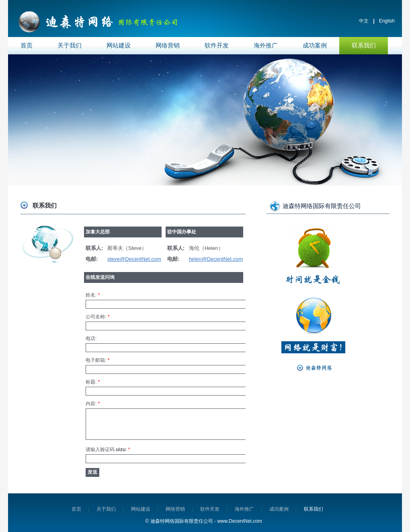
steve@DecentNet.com (134, 259)
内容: (93, 404)
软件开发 (217, 45)
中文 (364, 21)
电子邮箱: (97, 360)
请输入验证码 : (108, 450)
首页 (27, 45)
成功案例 (315, 45)
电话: (91, 338)
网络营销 (168, 45)
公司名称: (97, 317)
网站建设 (119, 45)
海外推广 (266, 45)
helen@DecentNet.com (216, 259)
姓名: (93, 295)
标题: (93, 382)
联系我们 (364, 45)
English (387, 21)
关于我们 (70, 45)
